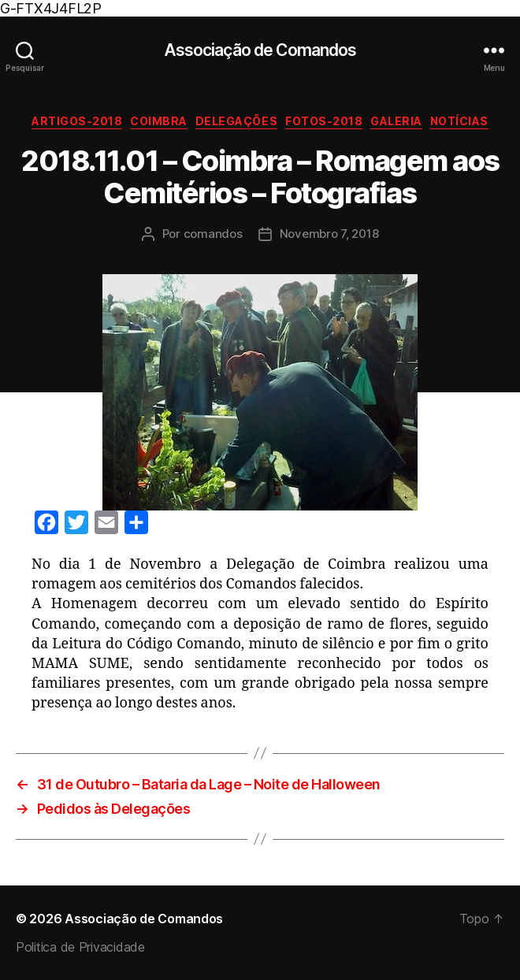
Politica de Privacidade (80, 947)
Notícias (459, 121)
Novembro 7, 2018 (329, 234)
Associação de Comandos (260, 50)
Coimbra (159, 121)
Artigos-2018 (77, 121)
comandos (213, 234)
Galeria (396, 121)
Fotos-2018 (324, 121)
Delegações (236, 121)
